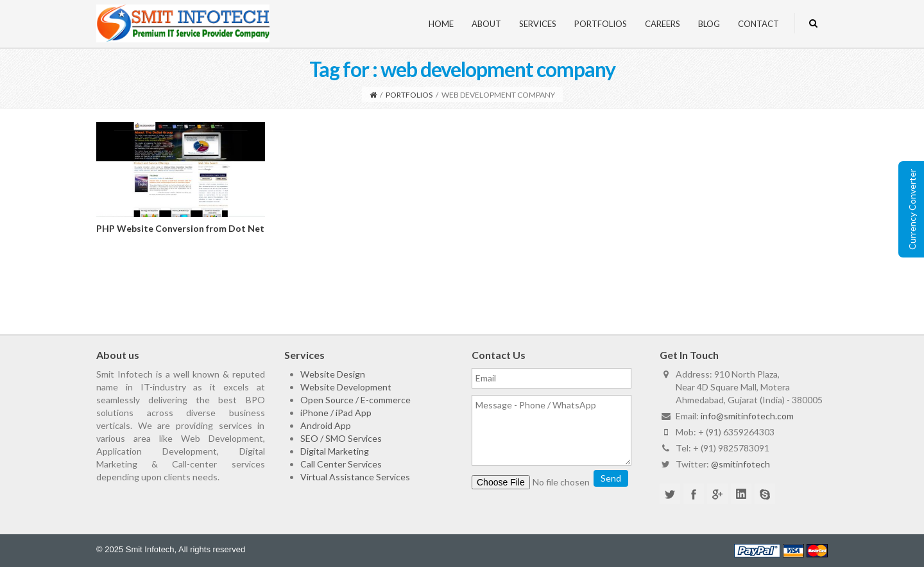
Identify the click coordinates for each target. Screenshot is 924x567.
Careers (663, 24)
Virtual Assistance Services (355, 477)
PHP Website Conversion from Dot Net (180, 228)
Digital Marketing (335, 451)
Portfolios (601, 24)
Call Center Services (341, 464)
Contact (758, 24)
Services (538, 24)
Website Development (346, 387)
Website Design (333, 374)
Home (441, 24)
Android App (326, 425)
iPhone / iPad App (336, 413)
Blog (709, 24)
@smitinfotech (740, 464)
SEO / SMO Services (341, 438)
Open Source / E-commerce (355, 400)
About (486, 24)
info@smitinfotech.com (747, 416)
